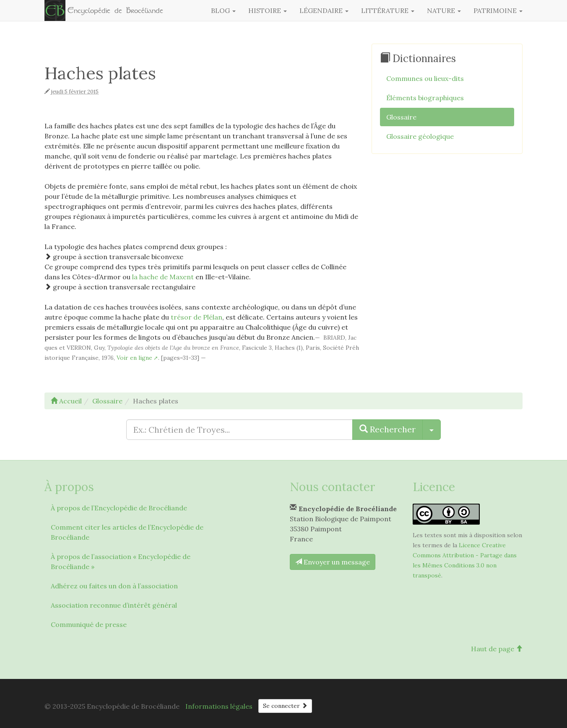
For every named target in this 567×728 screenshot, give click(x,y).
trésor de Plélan (196, 317)
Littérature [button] (388, 10)
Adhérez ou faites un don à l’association (114, 586)
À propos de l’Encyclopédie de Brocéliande (119, 508)
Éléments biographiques (425, 98)
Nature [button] (444, 10)
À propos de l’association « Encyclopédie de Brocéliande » (121, 562)
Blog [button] (223, 10)
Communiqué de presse (89, 624)
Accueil (66, 401)
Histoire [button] (268, 10)
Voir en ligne (134, 358)
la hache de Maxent (163, 277)
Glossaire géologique (420, 136)
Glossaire (401, 117)
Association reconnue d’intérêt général (114, 605)
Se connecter (285, 706)
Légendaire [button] (324, 10)
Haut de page (497, 649)
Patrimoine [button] (498, 10)
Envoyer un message (333, 562)
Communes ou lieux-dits (425, 78)
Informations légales (219, 706)
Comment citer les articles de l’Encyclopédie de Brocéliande (127, 532)
